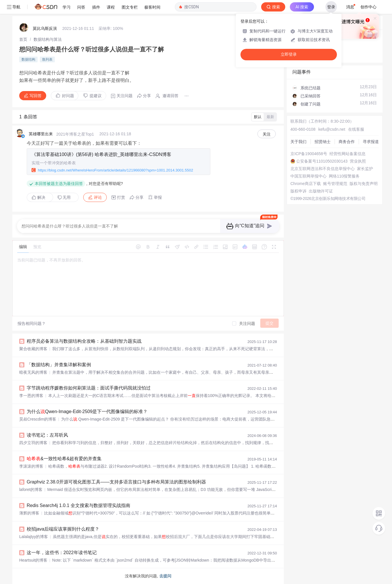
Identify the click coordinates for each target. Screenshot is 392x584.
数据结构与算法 (48, 39)
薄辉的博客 (29, 513)
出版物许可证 (321, 191)
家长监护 (365, 169)
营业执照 (358, 161)
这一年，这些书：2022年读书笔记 (62, 553)
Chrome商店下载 (306, 184)
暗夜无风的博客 (33, 372)
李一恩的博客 (31, 396)
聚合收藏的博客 (33, 349)
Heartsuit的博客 (33, 560)
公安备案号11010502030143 (322, 161)
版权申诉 (298, 191)
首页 (23, 39)
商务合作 (347, 142)
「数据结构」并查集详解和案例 (59, 365)
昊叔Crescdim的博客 (38, 419)
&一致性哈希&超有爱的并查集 (64, 459)
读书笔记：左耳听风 (47, 435)
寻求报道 (371, 142)
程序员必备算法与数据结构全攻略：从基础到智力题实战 (84, 341)
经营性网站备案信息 (348, 154)
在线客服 (356, 129)
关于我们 (298, 142)
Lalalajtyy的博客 (34, 537)
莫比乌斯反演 (45, 28)
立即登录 (289, 54)
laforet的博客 (31, 489)
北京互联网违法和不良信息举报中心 (323, 169)
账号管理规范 (335, 184)
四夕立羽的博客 (33, 443)
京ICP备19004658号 (309, 154)
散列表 (47, 59)
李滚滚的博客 (31, 466)
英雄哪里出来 (41, 134)
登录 (331, 7)
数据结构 (28, 59)
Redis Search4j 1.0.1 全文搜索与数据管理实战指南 (78, 505)
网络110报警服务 (344, 176)
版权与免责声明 (364, 184)
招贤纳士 (323, 142)
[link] (23, 39)
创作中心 (368, 7)
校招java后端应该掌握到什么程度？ (63, 529)
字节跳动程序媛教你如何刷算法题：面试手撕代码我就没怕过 (89, 388)
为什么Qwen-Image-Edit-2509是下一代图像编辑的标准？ (87, 412)
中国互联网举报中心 (308, 176)
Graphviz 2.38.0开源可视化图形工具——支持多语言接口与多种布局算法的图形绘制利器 (116, 482)
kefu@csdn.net (332, 129)
